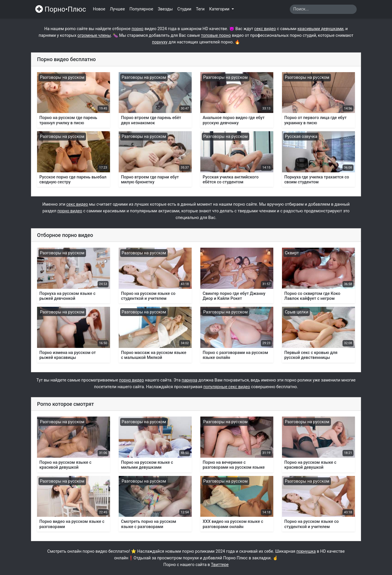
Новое (99, 9)
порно (137, 29)
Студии (184, 9)
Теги (200, 9)
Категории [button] (220, 9)
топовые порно (216, 35)
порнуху (160, 42)
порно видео (70, 211)
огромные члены (94, 35)
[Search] (323, 9)
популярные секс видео (227, 387)
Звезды (165, 9)
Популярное (141, 9)
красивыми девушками (320, 29)
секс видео (265, 29)
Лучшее (118, 9)
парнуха (189, 380)
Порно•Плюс (61, 9)
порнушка (306, 551)
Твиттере (220, 565)
